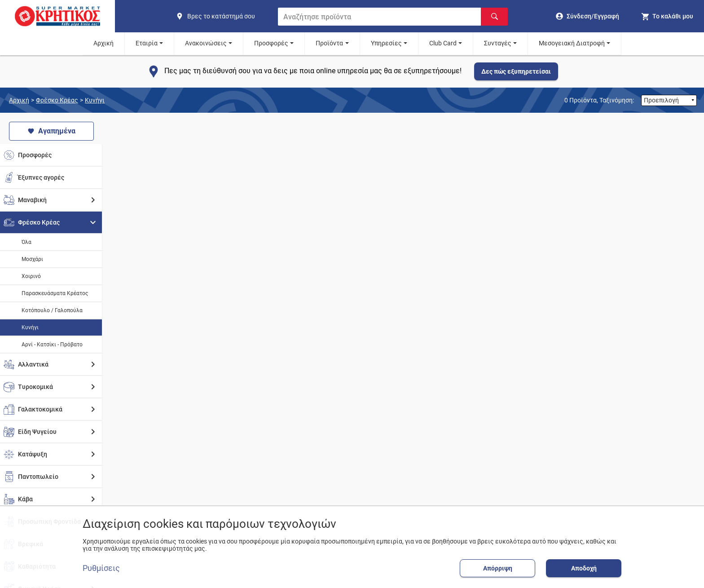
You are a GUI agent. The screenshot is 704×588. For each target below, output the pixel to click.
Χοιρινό (31, 276)
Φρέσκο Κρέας (57, 100)
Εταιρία (147, 43)
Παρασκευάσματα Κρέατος (55, 293)
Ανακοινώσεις (206, 43)
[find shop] (223, 16)
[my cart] (667, 16)
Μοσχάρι (32, 259)
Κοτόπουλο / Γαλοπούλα (52, 310)
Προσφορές (271, 43)
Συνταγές (498, 43)
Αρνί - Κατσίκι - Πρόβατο (52, 345)
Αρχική (103, 43)
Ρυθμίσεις (101, 568)
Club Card (443, 43)
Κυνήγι (95, 100)
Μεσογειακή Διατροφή (572, 43)
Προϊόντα (329, 43)
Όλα (26, 242)
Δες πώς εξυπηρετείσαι (516, 71)
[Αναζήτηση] (494, 17)
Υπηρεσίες (386, 43)
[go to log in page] (587, 16)
